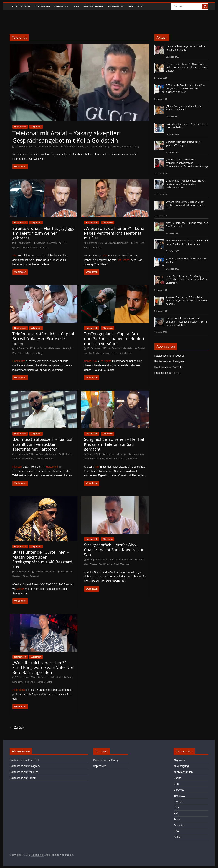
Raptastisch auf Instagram (170, 361)
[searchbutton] (205, 6)
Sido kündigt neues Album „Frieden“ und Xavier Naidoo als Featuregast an (187, 242)
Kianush (16, 459)
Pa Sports (124, 260)
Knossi (109, 459)
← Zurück (17, 728)
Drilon (20, 353)
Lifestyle (61, 6)
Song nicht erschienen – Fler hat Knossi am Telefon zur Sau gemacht (114, 444)
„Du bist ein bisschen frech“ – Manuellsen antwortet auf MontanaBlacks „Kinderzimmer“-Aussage (187, 163)
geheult (16, 248)
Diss (76, 6)
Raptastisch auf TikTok (167, 373)
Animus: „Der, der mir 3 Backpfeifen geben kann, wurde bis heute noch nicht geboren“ (187, 301)
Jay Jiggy (26, 248)
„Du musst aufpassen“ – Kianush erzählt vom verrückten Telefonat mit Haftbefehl (43, 444)
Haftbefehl (67, 454)
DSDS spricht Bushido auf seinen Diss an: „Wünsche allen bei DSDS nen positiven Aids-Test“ (185, 89)
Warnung (50, 459)
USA (176, 831)
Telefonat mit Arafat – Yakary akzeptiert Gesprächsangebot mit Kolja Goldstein (67, 137)
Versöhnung (126, 353)
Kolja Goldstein (113, 147)
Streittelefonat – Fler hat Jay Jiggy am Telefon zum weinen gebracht (43, 233)
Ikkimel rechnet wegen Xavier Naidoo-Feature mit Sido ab (186, 48)
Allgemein (42, 6)
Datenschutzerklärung (106, 760)
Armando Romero (48, 454)
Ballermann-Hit (91, 459)
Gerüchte (135, 6)
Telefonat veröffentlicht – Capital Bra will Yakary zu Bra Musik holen (43, 339)
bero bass (17, 682)
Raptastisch (21, 6)
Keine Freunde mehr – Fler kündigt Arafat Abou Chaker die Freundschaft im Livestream (187, 279)
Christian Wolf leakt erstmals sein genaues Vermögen (183, 143)
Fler (64, 243)
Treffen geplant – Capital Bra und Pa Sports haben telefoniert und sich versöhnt (114, 339)
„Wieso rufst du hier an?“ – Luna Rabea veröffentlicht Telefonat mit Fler (114, 233)
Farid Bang (29, 682)
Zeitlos (177, 837)
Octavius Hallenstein (48, 147)
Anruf (69, 677)
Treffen (114, 353)
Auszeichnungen (183, 772)
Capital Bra (19, 361)
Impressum (100, 766)
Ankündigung (93, 6)
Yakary (136, 147)
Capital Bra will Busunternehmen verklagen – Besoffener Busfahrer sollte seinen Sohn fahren (186, 322)
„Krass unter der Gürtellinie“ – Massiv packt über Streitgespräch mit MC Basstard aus (42, 559)
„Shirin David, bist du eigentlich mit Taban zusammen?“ (184, 108)
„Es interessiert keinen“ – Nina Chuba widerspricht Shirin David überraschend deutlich (187, 67)
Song (117, 459)
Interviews (116, 6)
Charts (177, 778)
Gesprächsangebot (94, 147)
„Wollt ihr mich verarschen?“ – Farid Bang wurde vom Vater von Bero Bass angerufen (43, 667)
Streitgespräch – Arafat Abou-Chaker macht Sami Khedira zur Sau (114, 550)
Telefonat (126, 147)
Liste (176, 807)
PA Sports (94, 353)
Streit (35, 248)
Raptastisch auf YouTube (169, 367)
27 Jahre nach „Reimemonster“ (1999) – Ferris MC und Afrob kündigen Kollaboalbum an (186, 184)
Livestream (28, 459)
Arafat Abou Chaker (74, 147)
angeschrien (138, 454)
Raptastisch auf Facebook (169, 356)
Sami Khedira (105, 564)
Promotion (179, 825)
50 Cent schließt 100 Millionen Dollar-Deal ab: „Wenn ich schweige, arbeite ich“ (185, 205)
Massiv (64, 572)
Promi (177, 819)
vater (50, 682)
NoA (176, 813)
